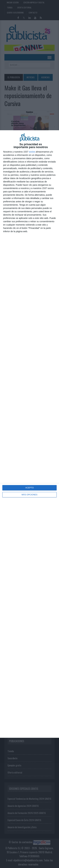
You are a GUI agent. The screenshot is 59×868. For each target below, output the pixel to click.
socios (32, 152)
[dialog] (29, 434)
